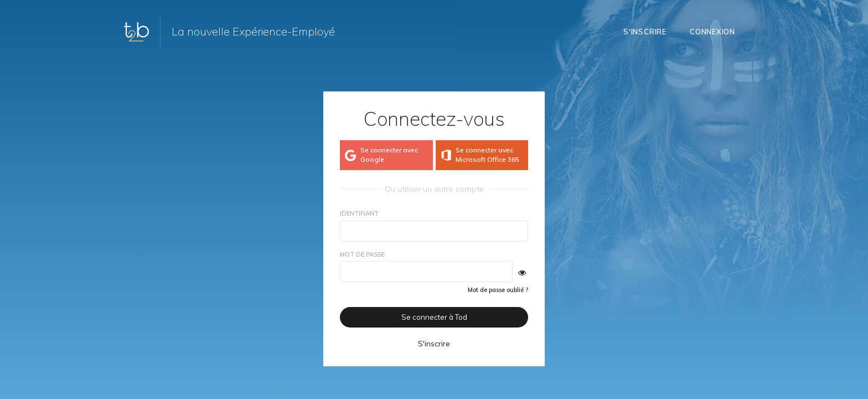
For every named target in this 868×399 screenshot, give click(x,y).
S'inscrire (645, 32)
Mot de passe (362, 254)
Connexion (712, 32)
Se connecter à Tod (434, 317)
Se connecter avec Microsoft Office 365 (479, 155)
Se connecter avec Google (380, 155)
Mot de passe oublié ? (498, 290)
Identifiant (359, 213)
